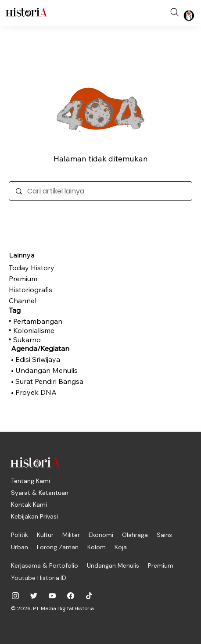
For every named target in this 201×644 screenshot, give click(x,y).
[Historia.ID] (26, 12)
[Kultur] (45, 535)
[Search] (175, 12)
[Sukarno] (55, 340)
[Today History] (53, 268)
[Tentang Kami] (31, 481)
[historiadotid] (15, 596)
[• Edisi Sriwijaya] (53, 359)
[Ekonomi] (101, 535)
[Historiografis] (53, 290)
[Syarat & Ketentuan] (40, 493)
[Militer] (71, 535)
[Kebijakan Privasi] (34, 516)
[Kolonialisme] (55, 330)
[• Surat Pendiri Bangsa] (53, 381)
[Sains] (164, 535)
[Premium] (53, 279)
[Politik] (20, 535)
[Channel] (53, 301)
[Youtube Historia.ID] (39, 578)
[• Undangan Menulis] (53, 370)
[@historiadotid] (52, 596)
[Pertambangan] (55, 321)
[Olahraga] (135, 535)
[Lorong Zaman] (58, 547)
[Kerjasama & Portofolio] (45, 565)
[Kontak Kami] (29, 504)
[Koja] (121, 547)
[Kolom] (97, 547)
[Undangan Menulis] (113, 565)
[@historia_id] (34, 596)
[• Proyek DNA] (53, 392)
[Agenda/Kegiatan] (53, 348)
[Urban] (20, 547)
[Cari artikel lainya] (100, 191)
